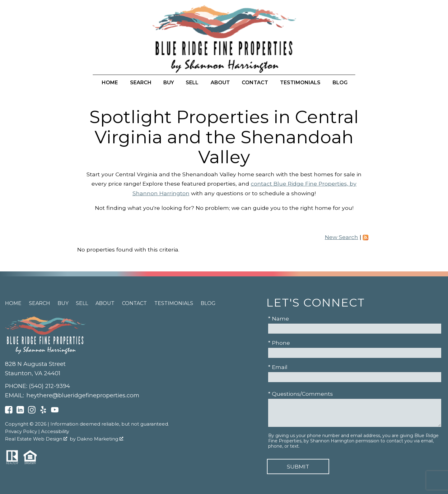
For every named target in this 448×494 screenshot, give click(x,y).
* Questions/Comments (301, 394)
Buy (169, 83)
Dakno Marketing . (100, 439)
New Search (341, 237)
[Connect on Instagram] (32, 411)
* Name (279, 319)
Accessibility (55, 431)
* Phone (279, 343)
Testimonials (300, 83)
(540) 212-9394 (49, 386)
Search (141, 83)
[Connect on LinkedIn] (20, 411)
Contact (255, 83)
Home (110, 83)
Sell (192, 83)
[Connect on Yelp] (43, 411)
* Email (278, 367)
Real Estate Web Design (36, 439)
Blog (340, 83)
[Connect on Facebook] (9, 411)
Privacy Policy (21, 431)
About (220, 83)
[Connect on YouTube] (55, 411)
